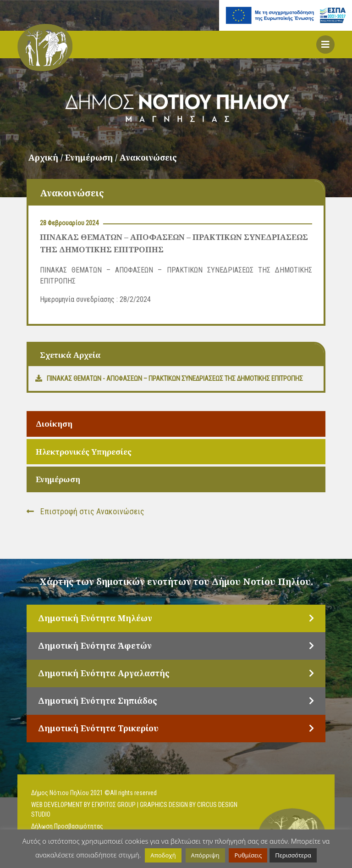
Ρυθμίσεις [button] (248, 855)
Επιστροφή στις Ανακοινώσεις (85, 511)
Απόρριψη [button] (205, 855)
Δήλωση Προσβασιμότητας (67, 826)
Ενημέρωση (58, 479)
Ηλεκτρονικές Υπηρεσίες (84, 452)
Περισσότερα (293, 855)
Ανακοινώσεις (148, 157)
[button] (325, 45)
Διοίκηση (54, 424)
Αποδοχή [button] (163, 855)
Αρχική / (47, 157)
